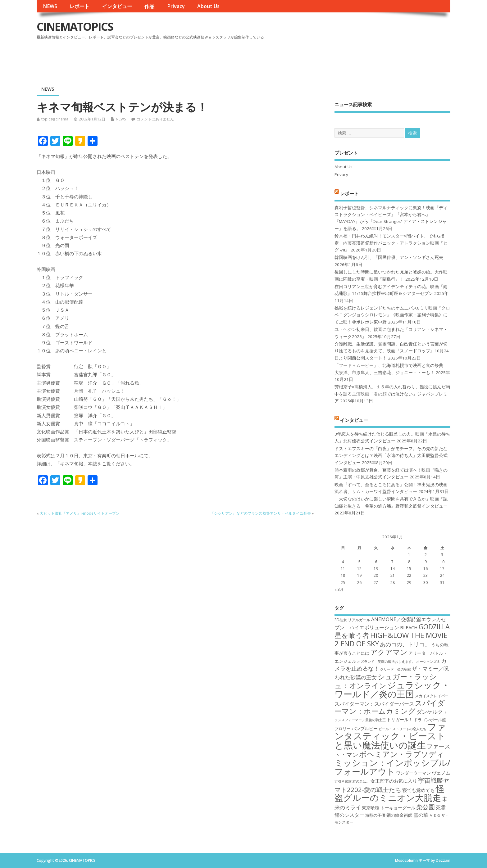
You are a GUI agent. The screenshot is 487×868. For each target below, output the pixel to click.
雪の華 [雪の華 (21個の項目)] (421, 815)
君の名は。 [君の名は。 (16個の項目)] (361, 781)
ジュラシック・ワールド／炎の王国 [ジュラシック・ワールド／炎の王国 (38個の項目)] (392, 689)
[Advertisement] (332, 59)
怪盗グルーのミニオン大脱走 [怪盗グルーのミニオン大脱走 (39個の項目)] (389, 793)
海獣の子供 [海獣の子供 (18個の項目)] (375, 815)
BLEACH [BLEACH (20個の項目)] (409, 627)
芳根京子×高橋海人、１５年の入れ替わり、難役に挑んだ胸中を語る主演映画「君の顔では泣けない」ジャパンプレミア (392, 394)
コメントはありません (155, 119)
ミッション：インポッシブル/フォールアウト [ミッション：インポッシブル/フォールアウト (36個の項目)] (392, 767)
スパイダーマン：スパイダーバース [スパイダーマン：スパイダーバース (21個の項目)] (374, 704)
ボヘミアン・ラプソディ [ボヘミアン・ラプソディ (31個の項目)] (402, 754)
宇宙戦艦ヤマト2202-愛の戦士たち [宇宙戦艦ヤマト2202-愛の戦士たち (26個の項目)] (392, 785)
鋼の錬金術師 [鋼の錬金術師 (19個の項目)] (399, 815)
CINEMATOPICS (75, 27)
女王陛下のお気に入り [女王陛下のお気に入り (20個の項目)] (394, 781)
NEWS (50, 6)
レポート (80, 6)
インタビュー (117, 6)
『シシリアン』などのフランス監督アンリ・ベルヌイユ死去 (261, 513)
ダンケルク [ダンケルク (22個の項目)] (430, 712)
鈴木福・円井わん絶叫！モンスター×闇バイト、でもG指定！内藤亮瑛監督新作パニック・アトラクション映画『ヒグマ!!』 (391, 243)
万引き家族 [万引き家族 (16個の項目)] (343, 781)
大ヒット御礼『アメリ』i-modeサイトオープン (80, 513)
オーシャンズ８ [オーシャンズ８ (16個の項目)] (428, 662)
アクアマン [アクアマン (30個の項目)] (389, 652)
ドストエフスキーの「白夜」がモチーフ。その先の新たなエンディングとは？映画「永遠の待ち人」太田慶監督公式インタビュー (391, 456)
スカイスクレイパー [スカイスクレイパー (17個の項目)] (432, 696)
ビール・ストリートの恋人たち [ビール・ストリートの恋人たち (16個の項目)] (403, 729)
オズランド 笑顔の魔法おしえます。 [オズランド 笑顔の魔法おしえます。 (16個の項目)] (386, 662)
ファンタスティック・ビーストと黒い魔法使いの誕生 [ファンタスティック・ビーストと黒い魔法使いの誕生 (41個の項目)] (390, 736)
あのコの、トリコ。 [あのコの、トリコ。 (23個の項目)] (405, 644)
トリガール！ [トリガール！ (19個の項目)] (400, 719)
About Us (208, 6)
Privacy (176, 6)
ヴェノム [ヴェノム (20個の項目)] (441, 773)
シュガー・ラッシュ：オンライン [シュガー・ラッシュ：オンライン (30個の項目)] (386, 681)
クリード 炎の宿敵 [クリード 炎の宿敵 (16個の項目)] (396, 669)
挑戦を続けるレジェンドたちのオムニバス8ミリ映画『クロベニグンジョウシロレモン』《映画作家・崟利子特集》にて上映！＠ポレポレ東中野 (392, 315)
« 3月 (339, 589)
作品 (149, 6)
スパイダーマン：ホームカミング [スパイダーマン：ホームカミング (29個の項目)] (390, 707)
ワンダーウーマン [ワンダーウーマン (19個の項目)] (413, 773)
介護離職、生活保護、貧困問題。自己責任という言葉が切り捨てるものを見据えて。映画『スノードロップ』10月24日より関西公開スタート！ (392, 351)
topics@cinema (55, 119)
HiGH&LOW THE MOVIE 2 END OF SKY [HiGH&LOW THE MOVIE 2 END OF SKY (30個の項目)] (391, 639)
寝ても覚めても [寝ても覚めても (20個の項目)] (419, 790)
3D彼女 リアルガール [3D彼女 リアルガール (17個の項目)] (352, 620)
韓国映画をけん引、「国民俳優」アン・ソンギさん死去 (389, 257)
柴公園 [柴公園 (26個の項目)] (426, 807)
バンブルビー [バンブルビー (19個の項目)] (365, 728)
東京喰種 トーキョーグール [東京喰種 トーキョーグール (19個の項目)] (389, 808)
